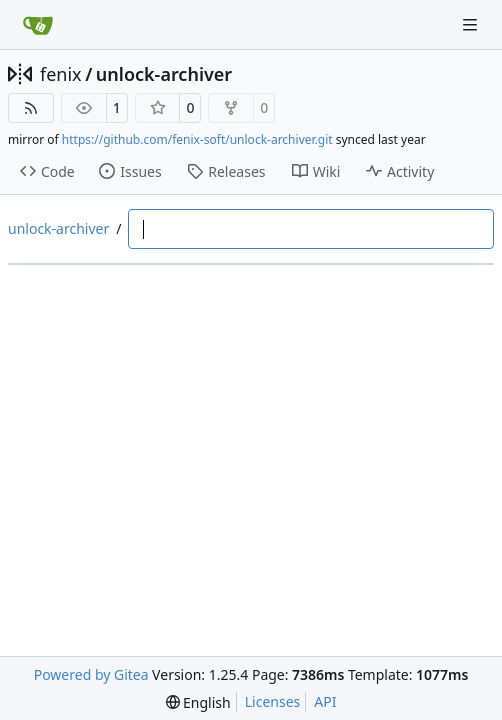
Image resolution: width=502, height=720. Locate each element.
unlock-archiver (164, 74)
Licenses (273, 701)
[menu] (198, 702)
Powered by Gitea (91, 674)
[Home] (38, 25)
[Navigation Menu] (472, 24)
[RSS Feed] (31, 108)
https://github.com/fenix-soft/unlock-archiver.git (197, 139)
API (325, 701)
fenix (61, 74)
